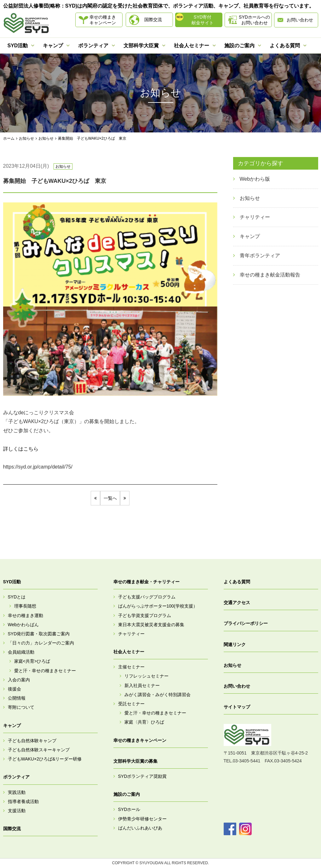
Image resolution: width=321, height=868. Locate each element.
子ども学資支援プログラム (145, 615)
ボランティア (93, 46)
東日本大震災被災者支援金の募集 (151, 625)
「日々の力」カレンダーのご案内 (41, 643)
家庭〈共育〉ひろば (144, 722)
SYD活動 (18, 46)
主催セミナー (131, 667)
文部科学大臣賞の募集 (135, 761)
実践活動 (17, 792)
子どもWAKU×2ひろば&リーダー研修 (45, 759)
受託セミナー (131, 704)
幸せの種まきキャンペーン (103, 20)
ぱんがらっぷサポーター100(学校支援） (158, 606)
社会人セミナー (192, 46)
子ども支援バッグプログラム (147, 597)
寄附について (21, 708)
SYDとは (17, 597)
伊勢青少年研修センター (142, 819)
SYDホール (129, 810)
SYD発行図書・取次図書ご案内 (39, 634)
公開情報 (17, 698)
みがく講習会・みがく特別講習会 (158, 695)
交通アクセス (237, 603)
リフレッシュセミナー (146, 676)
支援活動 (17, 811)
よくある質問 (285, 46)
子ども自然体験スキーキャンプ (39, 750)
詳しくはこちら (21, 449)
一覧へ (110, 498)
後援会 (14, 689)
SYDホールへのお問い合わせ (254, 20)
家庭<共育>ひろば (32, 661)
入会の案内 (19, 680)
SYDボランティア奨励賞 (143, 776)
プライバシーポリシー (246, 624)
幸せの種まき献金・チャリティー (146, 582)
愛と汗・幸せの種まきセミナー (45, 671)
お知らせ (26, 138)
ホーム (9, 138)
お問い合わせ (300, 20)
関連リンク (235, 644)
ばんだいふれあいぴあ (140, 828)
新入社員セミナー (142, 685)
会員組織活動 (21, 652)
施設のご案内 (239, 46)
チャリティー (131, 634)
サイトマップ (237, 707)
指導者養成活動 (23, 801)
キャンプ (53, 46)
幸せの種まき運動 (26, 615)
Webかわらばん (23, 625)
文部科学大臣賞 (141, 46)
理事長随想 (25, 606)
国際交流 (153, 20)
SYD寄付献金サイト (203, 20)
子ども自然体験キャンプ (32, 741)
